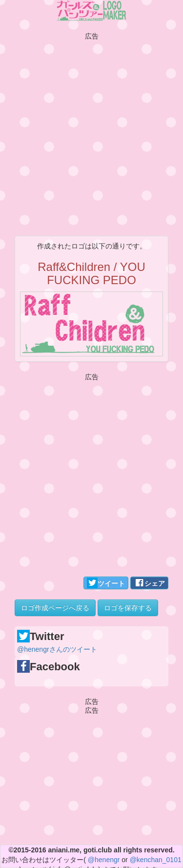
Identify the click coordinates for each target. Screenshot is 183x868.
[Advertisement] (91, 132)
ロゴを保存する (128, 608)
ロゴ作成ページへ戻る (55, 608)
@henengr (104, 860)
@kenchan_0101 (156, 860)
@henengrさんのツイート (57, 649)
